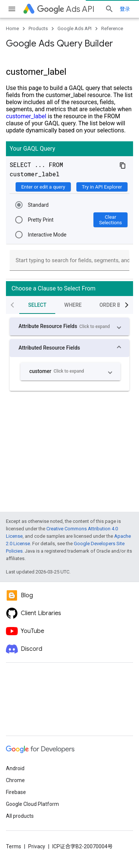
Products (38, 28)
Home (12, 28)
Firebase (16, 792)
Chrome (15, 780)
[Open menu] (12, 9)
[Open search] (109, 9)
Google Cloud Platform (32, 804)
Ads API (66, 9)
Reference (112, 28)
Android (15, 768)
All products (20, 816)
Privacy (37, 846)
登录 (125, 9)
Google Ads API (75, 28)
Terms (14, 846)
